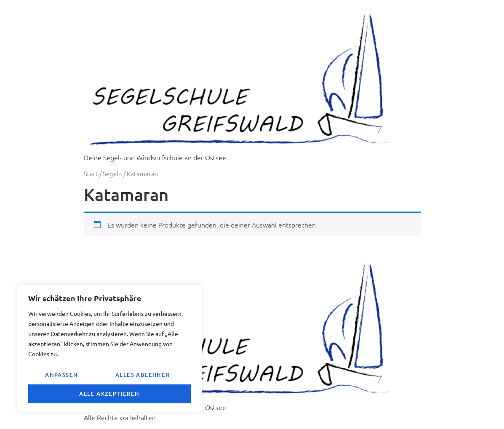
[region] (109, 348)
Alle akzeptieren (109, 394)
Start (91, 173)
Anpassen (61, 375)
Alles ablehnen (143, 375)
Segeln (112, 173)
